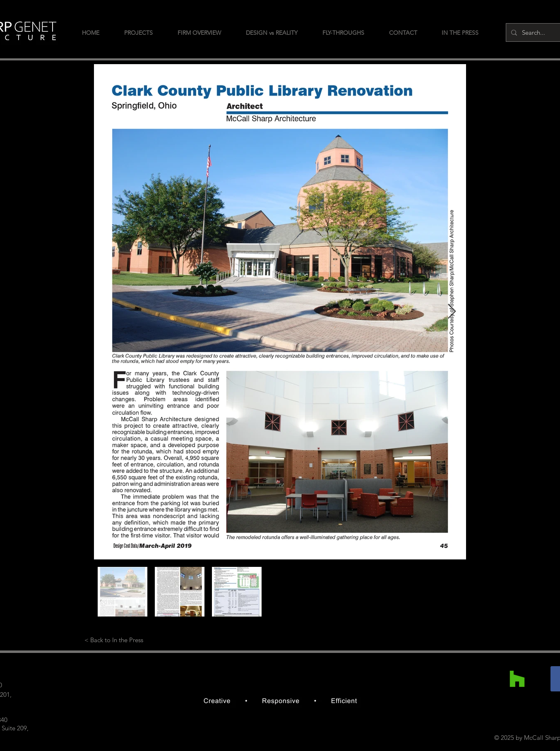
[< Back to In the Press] (114, 640)
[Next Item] (452, 312)
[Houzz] (517, 679)
